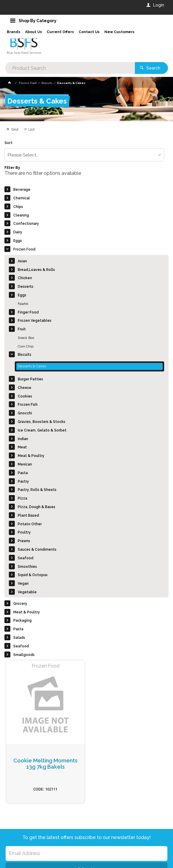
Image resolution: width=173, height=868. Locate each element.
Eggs (18, 241)
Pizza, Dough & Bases (37, 507)
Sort (8, 143)
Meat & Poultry (31, 456)
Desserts (26, 287)
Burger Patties (30, 379)
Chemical (22, 198)
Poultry (24, 532)
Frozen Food (24, 249)
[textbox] (70, 68)
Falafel (23, 304)
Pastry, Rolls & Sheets (37, 490)
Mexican (25, 464)
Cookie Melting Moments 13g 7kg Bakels (45, 764)
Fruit (22, 329)
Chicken (25, 278)
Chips (18, 207)
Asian (22, 261)
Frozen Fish (28, 405)
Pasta (23, 473)
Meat (22, 447)
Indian (23, 439)
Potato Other (30, 524)
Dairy (18, 232)
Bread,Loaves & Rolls (36, 270)
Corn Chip (26, 346)
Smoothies (27, 567)
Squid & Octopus (33, 575)
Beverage (22, 190)
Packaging (22, 620)
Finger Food (28, 312)
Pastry (23, 481)
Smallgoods (24, 655)
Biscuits (25, 355)
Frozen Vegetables (35, 321)
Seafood (26, 558)
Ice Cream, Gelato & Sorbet (42, 430)
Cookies (25, 396)
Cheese (25, 388)
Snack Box (26, 338)
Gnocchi (25, 413)
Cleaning (21, 215)
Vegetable (27, 592)
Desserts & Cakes (32, 366)
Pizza (22, 498)
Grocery (20, 604)
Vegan (23, 583)
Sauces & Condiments (37, 549)
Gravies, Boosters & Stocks (42, 422)
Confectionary (26, 224)
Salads (19, 638)
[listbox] (84, 155)
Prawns (24, 541)
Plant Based (28, 515)
